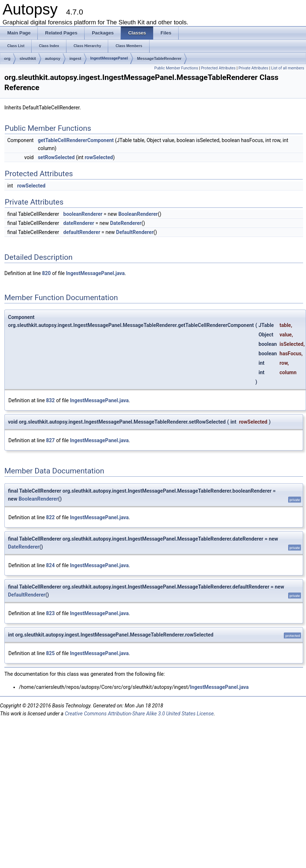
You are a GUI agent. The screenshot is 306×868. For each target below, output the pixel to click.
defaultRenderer (82, 232)
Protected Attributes (218, 68)
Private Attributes (253, 68)
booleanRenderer (83, 214)
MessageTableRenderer (159, 58)
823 (50, 613)
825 (50, 653)
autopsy (53, 58)
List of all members (288, 68)
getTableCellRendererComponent (76, 140)
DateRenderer (126, 223)
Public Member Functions (176, 68)
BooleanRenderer (138, 214)
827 (50, 440)
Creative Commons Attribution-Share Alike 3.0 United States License (139, 714)
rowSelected (99, 157)
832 (50, 400)
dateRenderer (79, 223)
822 (50, 517)
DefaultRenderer (135, 232)
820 (46, 273)
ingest (75, 58)
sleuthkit (28, 58)
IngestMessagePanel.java (95, 273)
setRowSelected (56, 157)
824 (50, 565)
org (7, 58)
